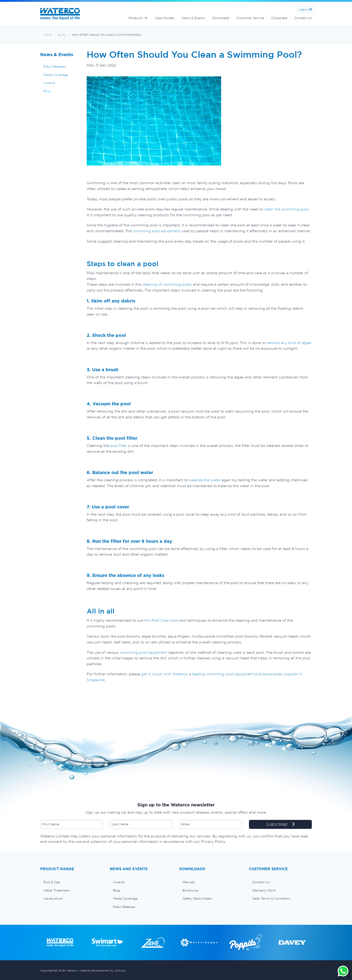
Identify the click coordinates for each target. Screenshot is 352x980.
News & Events (193, 18)
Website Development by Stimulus (103, 970)
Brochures (191, 890)
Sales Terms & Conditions (271, 898)
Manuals (189, 882)
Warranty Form (264, 890)
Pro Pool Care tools (161, 620)
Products (136, 18)
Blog (62, 35)
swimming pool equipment (156, 231)
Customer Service (250, 18)
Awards (49, 83)
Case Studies (165, 18)
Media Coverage (56, 75)
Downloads (221, 18)
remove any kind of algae (289, 343)
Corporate (279, 18)
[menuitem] (72, 882)
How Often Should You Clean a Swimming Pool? (107, 35)
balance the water (205, 480)
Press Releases (55, 66)
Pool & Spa (52, 882)
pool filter (118, 446)
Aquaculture (53, 898)
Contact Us (303, 18)
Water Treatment (57, 890)
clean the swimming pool (286, 209)
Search (304, 10)
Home (47, 35)
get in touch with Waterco (164, 674)
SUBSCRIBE (280, 825)
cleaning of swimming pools (167, 284)
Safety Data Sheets (197, 898)
